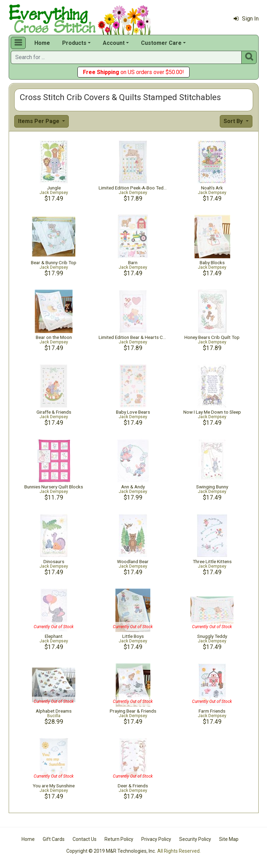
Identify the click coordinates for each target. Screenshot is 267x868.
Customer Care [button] (161, 43)
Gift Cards (54, 839)
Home (42, 43)
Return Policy (119, 839)
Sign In (246, 19)
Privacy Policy (156, 839)
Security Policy (195, 839)
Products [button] (74, 43)
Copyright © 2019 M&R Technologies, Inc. (111, 851)
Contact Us (85, 839)
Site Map (229, 839)
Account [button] (114, 43)
